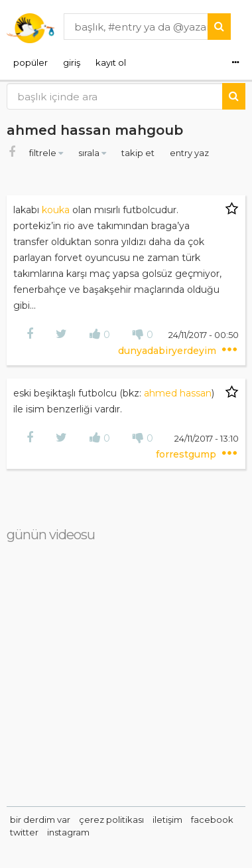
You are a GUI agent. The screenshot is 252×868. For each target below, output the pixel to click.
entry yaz (189, 153)
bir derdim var (40, 820)
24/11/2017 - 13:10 (207, 438)
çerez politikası (111, 820)
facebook (212, 820)
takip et (139, 153)
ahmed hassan (178, 393)
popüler (31, 62)
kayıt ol (111, 62)
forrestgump (187, 454)
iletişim (167, 820)
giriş (72, 62)
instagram (68, 832)
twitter (24, 832)
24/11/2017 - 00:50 (204, 335)
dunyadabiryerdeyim (168, 351)
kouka (56, 210)
